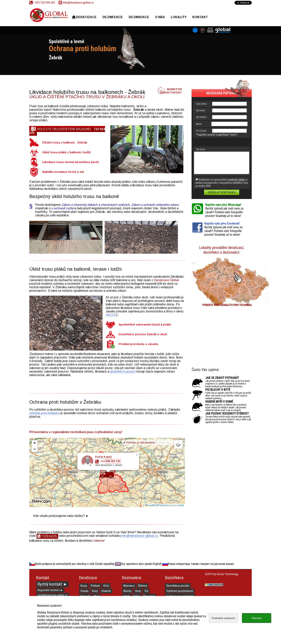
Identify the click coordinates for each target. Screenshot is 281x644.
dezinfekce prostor (123, 372)
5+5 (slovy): (201, 131)
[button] (107, 475)
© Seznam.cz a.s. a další (171, 505)
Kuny (95, 591)
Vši (146, 591)
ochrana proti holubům (44, 413)
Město (199, 124)
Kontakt (200, 17)
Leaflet (150, 505)
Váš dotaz (200, 149)
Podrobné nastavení (223, 618)
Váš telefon (201, 117)
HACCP (111, 315)
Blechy (128, 591)
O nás (160, 17)
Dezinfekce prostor (178, 586)
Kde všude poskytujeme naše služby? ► (61, 516)
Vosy (138, 591)
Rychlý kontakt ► (52, 584)
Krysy (84, 586)
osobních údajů (236, 180)
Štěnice (143, 586)
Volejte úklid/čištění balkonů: (67, 130)
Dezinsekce (139, 17)
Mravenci (129, 586)
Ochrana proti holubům (83, 49)
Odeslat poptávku (222, 192)
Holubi (84, 591)
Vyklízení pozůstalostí (180, 591)
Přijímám (257, 618)
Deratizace (84, 17)
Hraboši (106, 591)
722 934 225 (42, 2)
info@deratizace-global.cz (76, 2)
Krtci (106, 586)
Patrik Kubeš (103, 457)
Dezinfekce (113, 17)
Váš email (200, 111)
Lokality (179, 17)
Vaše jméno (201, 104)
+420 (110, 461)
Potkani (95, 586)
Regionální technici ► (50, 590)
